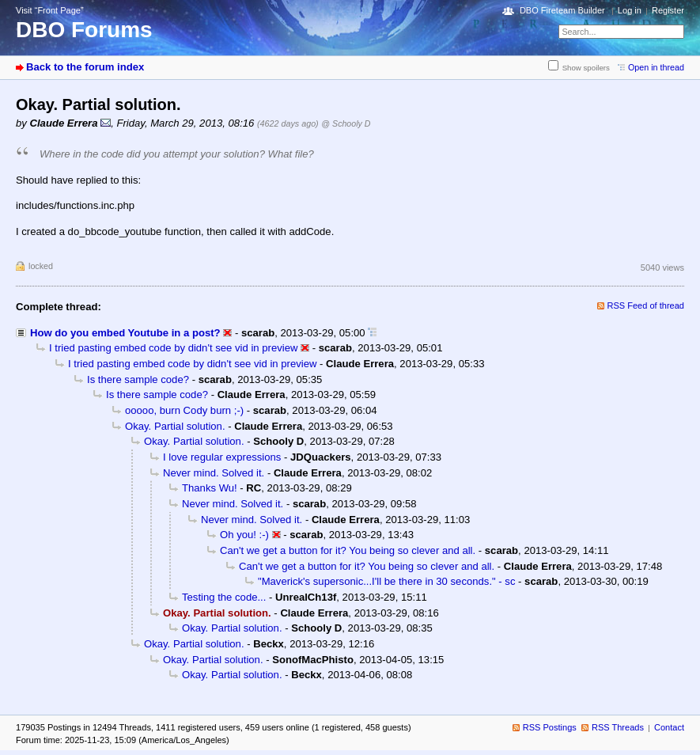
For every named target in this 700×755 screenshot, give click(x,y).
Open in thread (656, 67)
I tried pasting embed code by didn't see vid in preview (173, 348)
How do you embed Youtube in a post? (125, 333)
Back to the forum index (85, 67)
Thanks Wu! (210, 488)
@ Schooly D (346, 123)
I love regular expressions (222, 457)
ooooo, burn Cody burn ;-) (184, 410)
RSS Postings (550, 727)
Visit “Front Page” (50, 10)
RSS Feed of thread (646, 305)
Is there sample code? (138, 379)
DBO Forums (84, 30)
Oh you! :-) (244, 535)
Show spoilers (586, 68)
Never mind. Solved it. (214, 473)
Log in (630, 10)
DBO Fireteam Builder (562, 10)
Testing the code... (224, 597)
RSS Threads (618, 727)
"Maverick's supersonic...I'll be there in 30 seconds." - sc (386, 581)
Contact (669, 727)
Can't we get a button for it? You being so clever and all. (348, 550)
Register (668, 10)
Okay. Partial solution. (175, 426)
